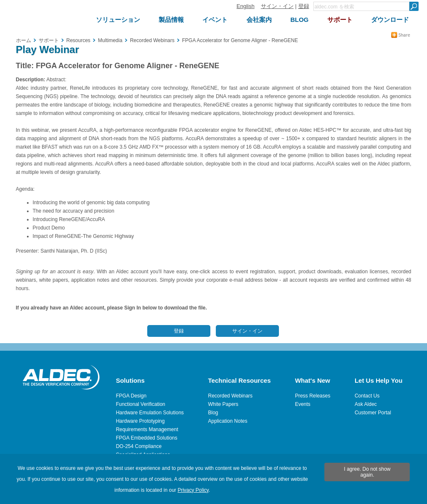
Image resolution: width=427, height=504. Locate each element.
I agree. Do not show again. (367, 472)
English (245, 6)
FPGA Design (131, 396)
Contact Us (367, 396)
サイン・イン (277, 6)
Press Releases (313, 396)
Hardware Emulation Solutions (150, 413)
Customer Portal (373, 413)
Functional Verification (140, 404)
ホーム (24, 40)
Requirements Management (147, 429)
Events (303, 404)
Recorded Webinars (231, 396)
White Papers (223, 404)
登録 (304, 6)
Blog (213, 413)
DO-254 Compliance (139, 446)
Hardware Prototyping (140, 421)
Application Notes (228, 421)
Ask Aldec (366, 404)
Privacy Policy (193, 490)
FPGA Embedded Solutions (146, 438)
